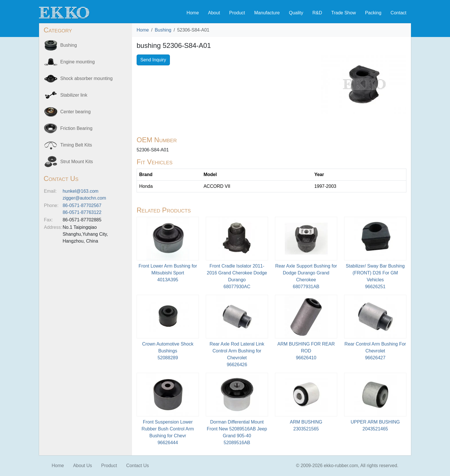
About (214, 13)
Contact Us (138, 466)
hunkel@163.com (81, 191)
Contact (398, 13)
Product (237, 13)
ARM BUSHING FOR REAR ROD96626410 (306, 351)
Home (193, 13)
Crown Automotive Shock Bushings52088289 (168, 351)
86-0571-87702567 (82, 205)
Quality (296, 13)
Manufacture (267, 13)
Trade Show (344, 13)
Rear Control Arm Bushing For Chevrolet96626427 (375, 351)
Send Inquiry (153, 60)
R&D (317, 13)
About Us (83, 466)
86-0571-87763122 (82, 212)
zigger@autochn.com (84, 198)
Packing (373, 13)
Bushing (163, 30)
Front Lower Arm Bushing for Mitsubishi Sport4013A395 (168, 273)
